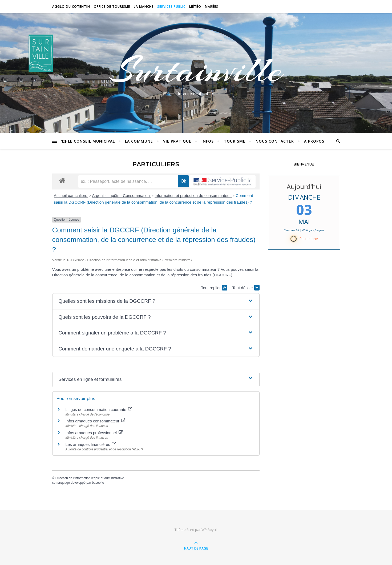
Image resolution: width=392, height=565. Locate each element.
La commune (139, 141)
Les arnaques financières (91, 444)
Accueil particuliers (71, 195)
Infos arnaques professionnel (94, 433)
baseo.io (98, 483)
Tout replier (214, 288)
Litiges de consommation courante (99, 409)
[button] (156, 301)
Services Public (171, 7)
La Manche (144, 7)
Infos (208, 141)
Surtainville (196, 70)
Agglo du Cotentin (71, 7)
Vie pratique (177, 141)
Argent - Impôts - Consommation (121, 195)
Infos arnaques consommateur (96, 421)
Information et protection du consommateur (193, 195)
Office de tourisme (112, 7)
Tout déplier (246, 288)
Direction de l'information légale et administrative (90, 478)
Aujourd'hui (304, 186)
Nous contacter (275, 141)
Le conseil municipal (91, 141)
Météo (195, 7)
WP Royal (209, 530)
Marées (212, 7)
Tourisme (235, 141)
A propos (314, 141)
